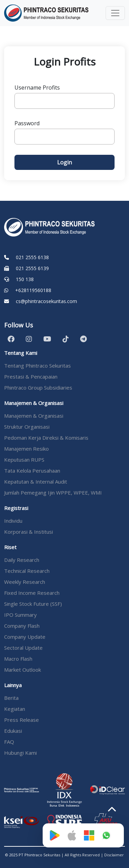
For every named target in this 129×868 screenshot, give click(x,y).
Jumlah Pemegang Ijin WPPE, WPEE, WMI (53, 493)
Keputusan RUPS (24, 460)
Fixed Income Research (32, 593)
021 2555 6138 (32, 257)
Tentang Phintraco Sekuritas (37, 366)
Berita (11, 698)
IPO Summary (20, 615)
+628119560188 (33, 290)
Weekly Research (25, 582)
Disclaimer (114, 855)
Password (27, 123)
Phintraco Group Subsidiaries (38, 387)
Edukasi (13, 731)
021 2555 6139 (32, 268)
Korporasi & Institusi (29, 532)
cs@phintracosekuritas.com (46, 301)
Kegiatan (15, 709)
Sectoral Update (23, 648)
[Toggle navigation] (115, 13)
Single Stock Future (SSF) (33, 604)
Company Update (25, 637)
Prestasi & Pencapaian (31, 377)
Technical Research (27, 571)
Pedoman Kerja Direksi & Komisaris (46, 438)
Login (64, 162)
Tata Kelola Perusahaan (32, 471)
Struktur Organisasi (27, 427)
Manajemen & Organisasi (34, 416)
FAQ (9, 742)
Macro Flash (18, 659)
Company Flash (22, 626)
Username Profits (37, 88)
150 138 (25, 279)
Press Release (21, 720)
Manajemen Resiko (26, 449)
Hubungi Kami (20, 753)
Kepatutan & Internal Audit (36, 482)
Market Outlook (23, 670)
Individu (13, 521)
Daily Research (22, 560)
